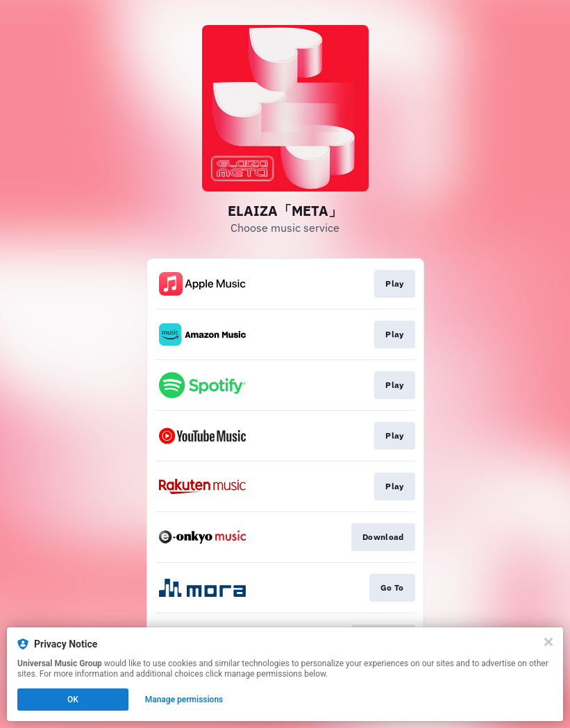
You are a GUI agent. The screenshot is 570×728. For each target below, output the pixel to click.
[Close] (548, 642)
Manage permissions (184, 700)
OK (73, 700)
